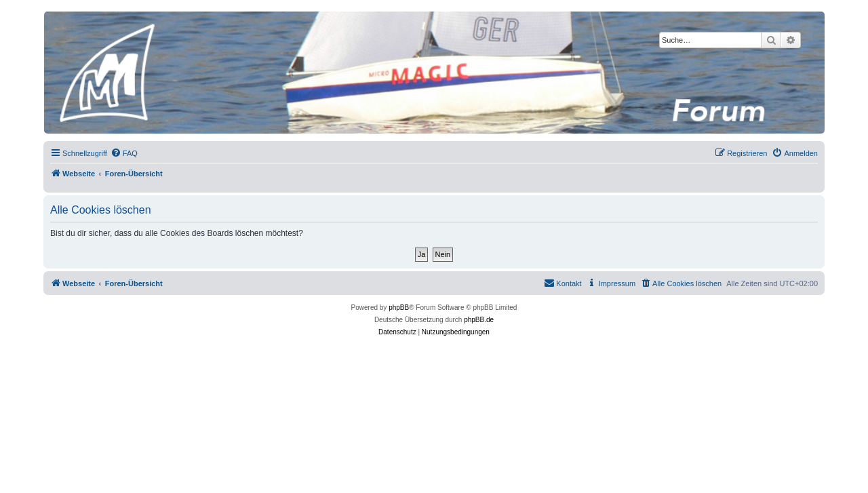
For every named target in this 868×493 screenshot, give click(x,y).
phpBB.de (479, 320)
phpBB (399, 308)
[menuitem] (124, 153)
